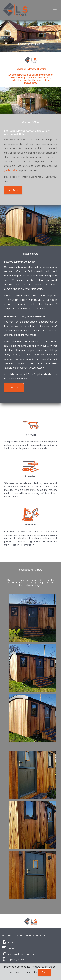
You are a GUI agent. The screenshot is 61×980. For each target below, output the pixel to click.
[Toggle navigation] (55, 11)
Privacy (11, 943)
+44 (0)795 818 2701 (16, 960)
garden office (11, 170)
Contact (13, 190)
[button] (5, 26)
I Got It (44, 972)
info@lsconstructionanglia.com (21, 954)
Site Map (12, 948)
